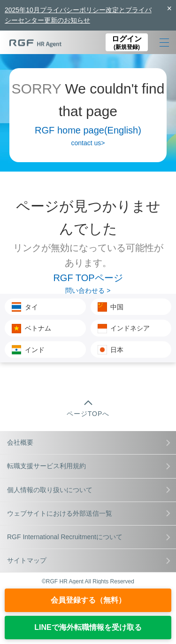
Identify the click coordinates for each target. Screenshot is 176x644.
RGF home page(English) (88, 130)
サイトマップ (89, 560)
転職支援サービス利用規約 (89, 466)
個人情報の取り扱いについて (89, 490)
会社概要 (89, 442)
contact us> (88, 143)
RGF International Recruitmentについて (89, 537)
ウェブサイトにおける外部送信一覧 (89, 513)
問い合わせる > (88, 291)
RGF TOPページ (88, 278)
